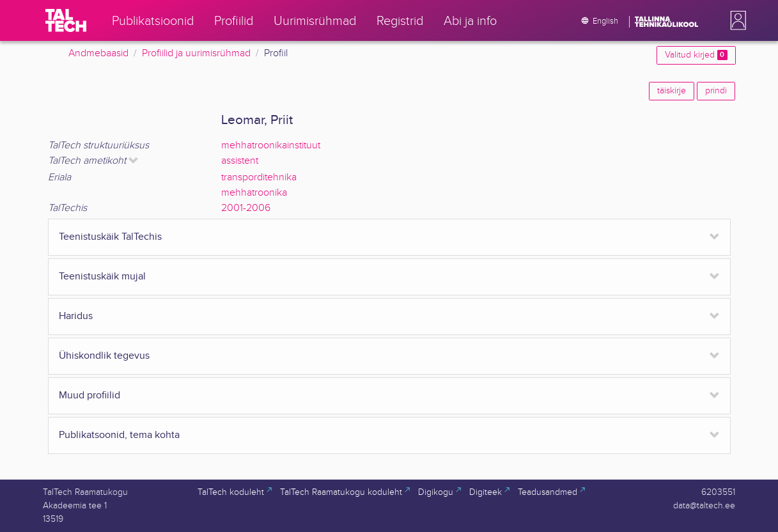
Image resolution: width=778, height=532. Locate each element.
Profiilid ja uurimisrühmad (196, 53)
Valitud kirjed (696, 55)
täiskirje (672, 91)
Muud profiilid (89, 395)
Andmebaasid (98, 53)
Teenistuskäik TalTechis (110, 237)
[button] (736, 20)
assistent (240, 161)
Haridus (76, 316)
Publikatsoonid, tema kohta (119, 435)
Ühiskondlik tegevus (104, 356)
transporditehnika (259, 177)
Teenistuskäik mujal (102, 277)
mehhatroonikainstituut (271, 145)
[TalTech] (66, 20)
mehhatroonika (254, 193)
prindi (716, 91)
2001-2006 (246, 208)
